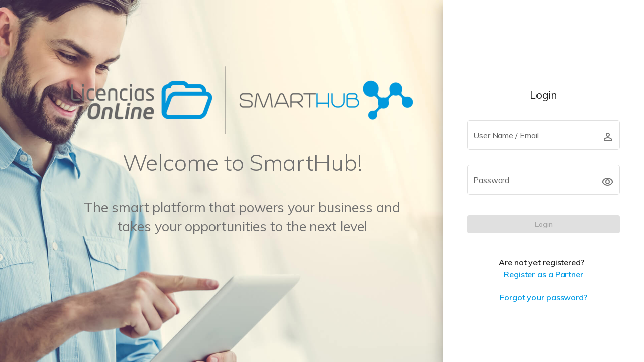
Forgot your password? (544, 297)
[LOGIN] (544, 224)
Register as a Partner (544, 274)
